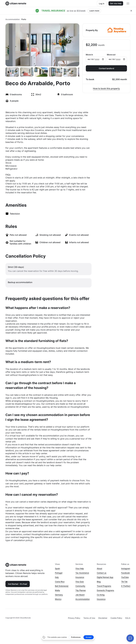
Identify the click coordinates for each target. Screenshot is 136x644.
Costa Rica (60, 582)
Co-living (101, 595)
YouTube (125, 577)
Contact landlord (106, 68)
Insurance (80, 577)
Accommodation (13, 19)
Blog (99, 582)
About (99, 568)
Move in (96, 58)
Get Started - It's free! (18, 584)
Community (80, 586)
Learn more (94, 11)
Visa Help (80, 568)
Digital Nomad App (105, 577)
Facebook (125, 573)
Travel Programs (104, 586)
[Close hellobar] (131, 11)
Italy (57, 577)
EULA (128, 618)
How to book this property (106, 88)
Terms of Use (89, 618)
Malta (57, 590)
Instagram (126, 568)
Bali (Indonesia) (62, 586)
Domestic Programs (105, 590)
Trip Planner (81, 590)
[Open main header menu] (128, 3)
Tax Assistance (82, 573)
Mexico (58, 599)
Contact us (102, 573)
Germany (59, 595)
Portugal (59, 573)
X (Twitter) (126, 586)
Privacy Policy (74, 618)
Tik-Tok (124, 582)
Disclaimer (103, 618)
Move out (117, 58)
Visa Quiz (80, 582)
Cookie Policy (116, 618)
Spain (57, 568)
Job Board (80, 595)
